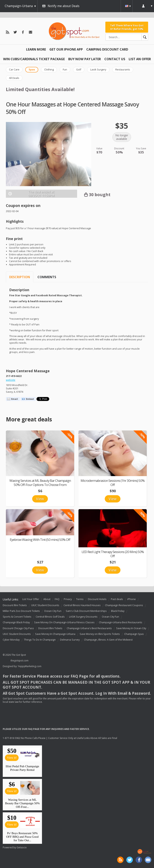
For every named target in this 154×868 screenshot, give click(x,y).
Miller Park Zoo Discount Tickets (21, 611)
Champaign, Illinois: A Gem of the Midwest (108, 640)
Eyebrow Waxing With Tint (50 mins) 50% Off (40, 540)
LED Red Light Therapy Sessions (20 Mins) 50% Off (113, 554)
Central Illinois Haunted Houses (82, 605)
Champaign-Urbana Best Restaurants (121, 623)
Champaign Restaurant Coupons (124, 605)
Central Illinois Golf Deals (50, 617)
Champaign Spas (134, 634)
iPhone (132, 599)
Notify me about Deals (64, 6)
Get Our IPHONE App (66, 49)
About (47, 599)
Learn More (36, 49)
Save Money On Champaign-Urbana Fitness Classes (64, 623)
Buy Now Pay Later (85, 59)
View (40, 499)
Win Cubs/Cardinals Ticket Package (34, 59)
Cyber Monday (11, 640)
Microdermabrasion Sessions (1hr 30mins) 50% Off (113, 483)
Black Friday (118, 611)
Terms (80, 599)
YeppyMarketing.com (30, 666)
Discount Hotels (97, 599)
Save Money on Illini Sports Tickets (100, 634)
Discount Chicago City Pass (18, 628)
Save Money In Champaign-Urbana (55, 634)
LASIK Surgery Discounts (83, 617)
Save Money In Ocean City (131, 628)
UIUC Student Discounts (45, 605)
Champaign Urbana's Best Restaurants (89, 628)
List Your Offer (31, 599)
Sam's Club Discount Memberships (86, 611)
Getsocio (22, 847)
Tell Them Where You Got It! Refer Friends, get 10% (127, 27)
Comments (47, 277)
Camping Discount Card (107, 49)
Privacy (68, 599)
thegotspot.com (20, 661)
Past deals (117, 599)
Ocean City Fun (53, 611)
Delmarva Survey (70, 640)
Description (20, 277)
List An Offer (140, 59)
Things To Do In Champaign (40, 640)
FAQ (57, 599)
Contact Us (115, 59)
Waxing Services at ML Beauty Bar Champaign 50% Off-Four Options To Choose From (40, 483)
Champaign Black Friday (16, 623)
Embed (30, 399)
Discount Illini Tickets (15, 605)
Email (15, 399)
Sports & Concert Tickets (17, 617)
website (11, 380)
